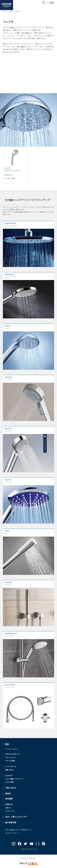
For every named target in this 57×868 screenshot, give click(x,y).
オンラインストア (11, 833)
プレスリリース (10, 811)
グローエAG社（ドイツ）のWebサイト (17, 830)
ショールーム (11, 767)
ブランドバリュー (11, 758)
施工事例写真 (11, 823)
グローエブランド (13, 754)
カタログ (9, 776)
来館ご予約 (9, 770)
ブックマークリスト (55, 445)
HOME (5, 12)
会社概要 (9, 799)
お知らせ (9, 805)
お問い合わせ (11, 788)
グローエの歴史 (10, 761)
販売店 (8, 794)
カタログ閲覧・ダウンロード (14, 779)
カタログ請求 (9, 782)
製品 (11, 12)
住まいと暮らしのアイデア (16, 817)
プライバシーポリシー (28, 858)
